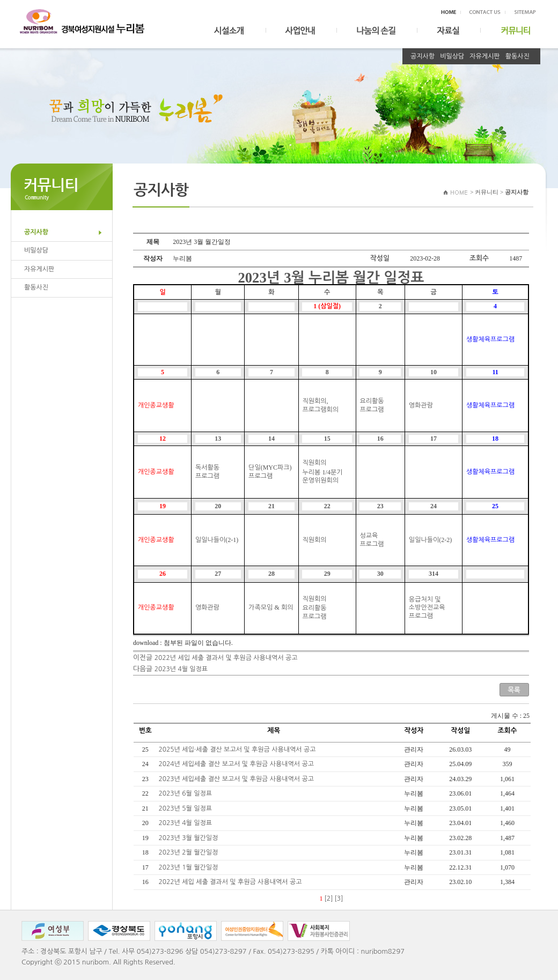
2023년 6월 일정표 (186, 793)
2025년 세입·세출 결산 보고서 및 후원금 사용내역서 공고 (238, 749)
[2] (329, 899)
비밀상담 (452, 56)
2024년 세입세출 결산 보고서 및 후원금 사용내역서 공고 (237, 764)
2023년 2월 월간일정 (189, 852)
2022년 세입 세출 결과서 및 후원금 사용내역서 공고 (226, 658)
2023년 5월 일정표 (186, 808)
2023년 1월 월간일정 (189, 867)
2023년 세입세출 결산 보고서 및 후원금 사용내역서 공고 (237, 779)
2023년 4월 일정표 (181, 669)
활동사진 (517, 56)
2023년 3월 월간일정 (189, 838)
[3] (339, 899)
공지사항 (423, 56)
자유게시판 (484, 56)
